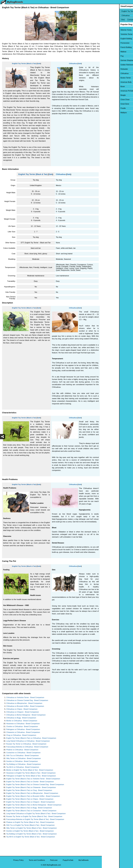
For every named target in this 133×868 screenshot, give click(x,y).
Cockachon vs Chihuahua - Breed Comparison (23, 753)
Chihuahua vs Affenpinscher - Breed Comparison (24, 703)
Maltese (106, 52)
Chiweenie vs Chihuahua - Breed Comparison (23, 732)
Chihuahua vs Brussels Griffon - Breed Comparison (25, 706)
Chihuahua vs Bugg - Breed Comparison (21, 718)
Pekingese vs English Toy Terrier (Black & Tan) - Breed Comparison (31, 776)
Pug (105, 56)
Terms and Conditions (37, 860)
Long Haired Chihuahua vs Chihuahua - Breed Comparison (28, 741)
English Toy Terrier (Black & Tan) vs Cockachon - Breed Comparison (31, 811)
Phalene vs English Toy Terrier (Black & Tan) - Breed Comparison (30, 822)
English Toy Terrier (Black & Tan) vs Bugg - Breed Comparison (29, 808)
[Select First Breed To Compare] (118, 11)
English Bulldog (109, 39)
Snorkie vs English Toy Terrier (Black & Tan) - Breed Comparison (30, 831)
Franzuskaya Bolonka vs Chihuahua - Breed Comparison (27, 747)
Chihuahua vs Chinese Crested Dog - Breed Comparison (27, 700)
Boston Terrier (108, 78)
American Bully (109, 82)
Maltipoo (106, 113)
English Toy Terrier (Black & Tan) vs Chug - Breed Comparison (29, 790)
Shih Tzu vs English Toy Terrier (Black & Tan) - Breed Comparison (30, 825)
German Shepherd (110, 60)
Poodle (106, 108)
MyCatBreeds (83, 860)
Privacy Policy (18, 860)
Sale (39, 63)
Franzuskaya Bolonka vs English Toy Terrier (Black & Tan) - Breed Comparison (35, 819)
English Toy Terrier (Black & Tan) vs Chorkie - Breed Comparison (30, 782)
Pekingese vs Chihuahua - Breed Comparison (23, 729)
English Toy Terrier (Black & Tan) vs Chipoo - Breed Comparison (30, 799)
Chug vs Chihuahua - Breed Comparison (21, 735)
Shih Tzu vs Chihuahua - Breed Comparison (22, 756)
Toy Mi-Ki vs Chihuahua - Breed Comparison (23, 767)
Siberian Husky (109, 30)
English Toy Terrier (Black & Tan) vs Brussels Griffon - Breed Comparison (33, 796)
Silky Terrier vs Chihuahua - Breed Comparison (24, 758)
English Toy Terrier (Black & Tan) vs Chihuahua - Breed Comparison (31, 738)
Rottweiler (107, 69)
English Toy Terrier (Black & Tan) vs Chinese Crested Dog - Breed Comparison (35, 785)
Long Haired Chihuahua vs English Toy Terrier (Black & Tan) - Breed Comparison (36, 814)
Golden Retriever (109, 65)
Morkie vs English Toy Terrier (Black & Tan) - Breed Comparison (30, 770)
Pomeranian (108, 43)
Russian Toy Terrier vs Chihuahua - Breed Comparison (26, 744)
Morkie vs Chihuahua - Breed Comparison (22, 721)
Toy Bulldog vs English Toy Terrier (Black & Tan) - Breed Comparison (31, 834)
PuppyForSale (68, 860)
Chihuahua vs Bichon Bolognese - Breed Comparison (26, 715)
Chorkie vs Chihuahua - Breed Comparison (22, 726)
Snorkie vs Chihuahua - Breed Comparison (22, 761)
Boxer (105, 86)
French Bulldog (109, 47)
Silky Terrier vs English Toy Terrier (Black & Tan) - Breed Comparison (31, 828)
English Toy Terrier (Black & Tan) (24, 63)
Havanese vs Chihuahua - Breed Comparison (23, 724)
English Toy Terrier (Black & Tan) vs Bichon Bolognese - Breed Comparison (34, 805)
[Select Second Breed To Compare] (118, 15)
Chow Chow (108, 100)
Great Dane (107, 104)
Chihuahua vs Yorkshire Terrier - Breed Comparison (25, 697)
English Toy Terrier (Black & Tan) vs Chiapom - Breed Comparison (30, 802)
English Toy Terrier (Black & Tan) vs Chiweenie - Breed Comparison (31, 787)
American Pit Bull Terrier (112, 91)
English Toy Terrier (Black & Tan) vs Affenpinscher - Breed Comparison (32, 793)
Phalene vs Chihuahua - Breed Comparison (22, 750)
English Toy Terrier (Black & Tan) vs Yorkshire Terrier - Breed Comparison (33, 779)
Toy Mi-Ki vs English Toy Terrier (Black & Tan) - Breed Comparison (31, 837)
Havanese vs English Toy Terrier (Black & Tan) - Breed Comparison (31, 773)
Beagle (106, 95)
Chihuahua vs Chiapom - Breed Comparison (23, 712)
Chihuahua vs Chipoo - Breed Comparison (22, 709)
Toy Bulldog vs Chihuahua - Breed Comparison (24, 764)
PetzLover (54, 860)
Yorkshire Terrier (109, 34)
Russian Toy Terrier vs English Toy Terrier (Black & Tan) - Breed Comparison (34, 816)
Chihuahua (73, 63)
